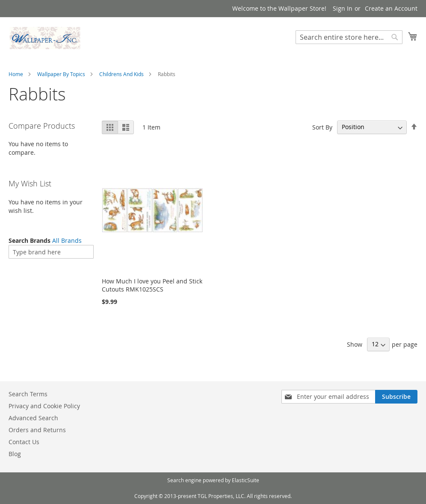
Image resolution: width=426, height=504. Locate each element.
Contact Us (24, 442)
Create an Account (391, 8)
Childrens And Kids (121, 74)
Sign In (343, 8)
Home (16, 74)
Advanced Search (33, 418)
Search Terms (28, 394)
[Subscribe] (396, 397)
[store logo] (45, 38)
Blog (15, 454)
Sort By (322, 127)
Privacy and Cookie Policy (44, 406)
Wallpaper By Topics (61, 74)
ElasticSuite (246, 480)
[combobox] (349, 37)
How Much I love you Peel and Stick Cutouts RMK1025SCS (152, 285)
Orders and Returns (37, 430)
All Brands (67, 240)
